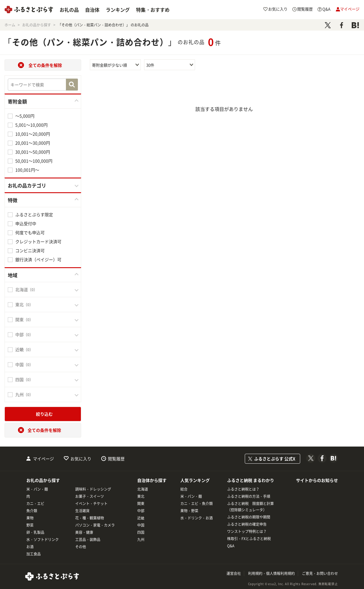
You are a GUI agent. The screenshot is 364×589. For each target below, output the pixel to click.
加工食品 (34, 554)
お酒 (30, 547)
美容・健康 (84, 532)
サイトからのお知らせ (317, 480)
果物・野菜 (189, 511)
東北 (141, 496)
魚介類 (32, 511)
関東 (141, 504)
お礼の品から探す (43, 480)
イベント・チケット (91, 504)
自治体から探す (152, 480)
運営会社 (234, 573)
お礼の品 (69, 10)
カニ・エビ (35, 504)
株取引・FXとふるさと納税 (249, 539)
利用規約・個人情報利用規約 (271, 573)
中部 (141, 511)
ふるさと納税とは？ (243, 489)
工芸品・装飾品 (88, 540)
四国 (141, 532)
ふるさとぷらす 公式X (275, 459)
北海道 (143, 489)
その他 (81, 547)
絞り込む (44, 414)
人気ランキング (195, 480)
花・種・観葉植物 (90, 518)
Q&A (231, 546)
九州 (141, 540)
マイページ (43, 459)
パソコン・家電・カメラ (95, 525)
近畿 (141, 518)
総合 (184, 489)
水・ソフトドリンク (43, 540)
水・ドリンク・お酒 (197, 518)
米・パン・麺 (37, 489)
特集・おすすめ (153, 10)
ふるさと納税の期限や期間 (249, 517)
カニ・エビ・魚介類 (197, 504)
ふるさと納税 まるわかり (251, 480)
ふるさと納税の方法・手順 (249, 496)
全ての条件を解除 (45, 65)
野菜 (30, 525)
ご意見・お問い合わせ (320, 573)
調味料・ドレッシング (93, 489)
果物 (30, 518)
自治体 (92, 10)
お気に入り (81, 459)
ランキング (118, 10)
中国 (141, 525)
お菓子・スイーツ (90, 496)
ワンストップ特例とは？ (247, 531)
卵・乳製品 (35, 532)
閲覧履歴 (116, 459)
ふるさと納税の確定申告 (247, 524)
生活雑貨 (82, 511)
